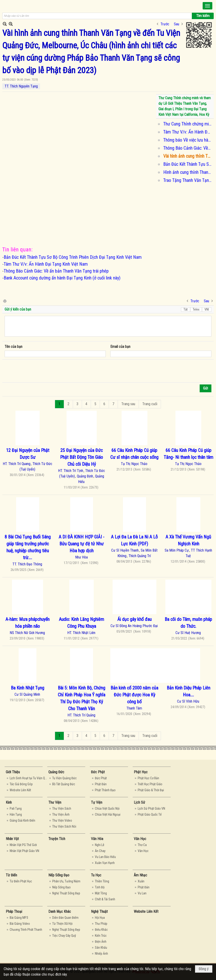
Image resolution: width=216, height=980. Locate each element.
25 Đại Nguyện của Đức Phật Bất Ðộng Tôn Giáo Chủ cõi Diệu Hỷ (82, 457)
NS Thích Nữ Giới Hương (27, 633)
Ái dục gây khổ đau (134, 619)
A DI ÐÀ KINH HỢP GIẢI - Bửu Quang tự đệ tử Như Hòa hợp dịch (82, 544)
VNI (207, 309)
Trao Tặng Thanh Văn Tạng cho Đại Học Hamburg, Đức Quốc (188, 180)
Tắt (186, 309)
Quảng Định (85, 476)
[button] (207, 6)
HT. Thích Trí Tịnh (71, 471)
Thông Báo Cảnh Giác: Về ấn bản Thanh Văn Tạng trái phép (188, 148)
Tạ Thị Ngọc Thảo (134, 464)
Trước (165, 24)
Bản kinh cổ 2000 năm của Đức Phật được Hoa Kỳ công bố (134, 695)
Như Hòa (81, 557)
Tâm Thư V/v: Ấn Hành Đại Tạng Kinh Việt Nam (188, 132)
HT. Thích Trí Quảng (81, 715)
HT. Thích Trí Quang (17, 464)
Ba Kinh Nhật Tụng (28, 688)
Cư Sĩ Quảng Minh (27, 694)
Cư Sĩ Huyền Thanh (125, 550)
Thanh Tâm (134, 708)
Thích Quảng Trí (140, 556)
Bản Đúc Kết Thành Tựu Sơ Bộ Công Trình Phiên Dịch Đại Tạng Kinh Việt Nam (188, 164)
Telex (196, 309)
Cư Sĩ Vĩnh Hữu (188, 701)
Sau (177, 24)
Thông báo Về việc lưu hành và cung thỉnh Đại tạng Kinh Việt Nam (188, 140)
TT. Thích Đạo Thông (27, 564)
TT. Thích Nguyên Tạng (21, 86)
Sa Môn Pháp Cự (177, 550)
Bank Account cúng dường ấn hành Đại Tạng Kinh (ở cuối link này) (62, 278)
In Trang (5, 301)
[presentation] (40, 371)
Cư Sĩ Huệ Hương (188, 633)
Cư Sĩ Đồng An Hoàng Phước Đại (134, 626)
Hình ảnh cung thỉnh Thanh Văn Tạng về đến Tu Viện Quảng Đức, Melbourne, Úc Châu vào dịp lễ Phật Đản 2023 (188, 172)
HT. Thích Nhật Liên (81, 633)
